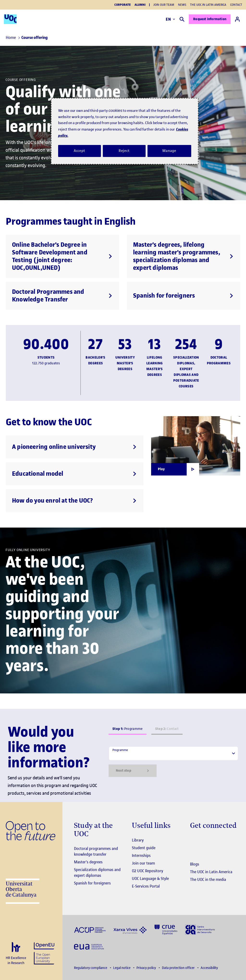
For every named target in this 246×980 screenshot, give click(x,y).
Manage (169, 151)
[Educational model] (75, 474)
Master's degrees (88, 862)
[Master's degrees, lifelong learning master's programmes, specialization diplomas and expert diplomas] (184, 256)
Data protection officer (179, 968)
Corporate (123, 5)
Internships (141, 855)
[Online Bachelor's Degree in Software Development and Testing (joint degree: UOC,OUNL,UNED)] (62, 256)
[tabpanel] (173, 762)
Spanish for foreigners (92, 883)
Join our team (164, 5)
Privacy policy (147, 968)
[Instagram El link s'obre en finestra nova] (194, 841)
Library (138, 840)
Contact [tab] (167, 729)
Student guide (144, 848)
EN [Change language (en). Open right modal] (170, 19)
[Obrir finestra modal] (175, 469)
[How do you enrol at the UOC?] (75, 501)
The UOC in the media (208, 879)
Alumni (140, 5)
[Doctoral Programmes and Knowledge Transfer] (62, 296)
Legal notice (122, 968)
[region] (125, 131)
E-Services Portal (146, 886)
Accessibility (209, 968)
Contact (236, 5)
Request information (210, 19)
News (182, 5)
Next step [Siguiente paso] (133, 771)
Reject (124, 151)
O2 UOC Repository (148, 871)
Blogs (195, 864)
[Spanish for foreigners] (184, 296)
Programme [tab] (128, 729)
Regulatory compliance (91, 968)
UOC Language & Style (150, 878)
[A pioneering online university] (75, 447)
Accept (80, 151)
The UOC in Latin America (208, 5)
